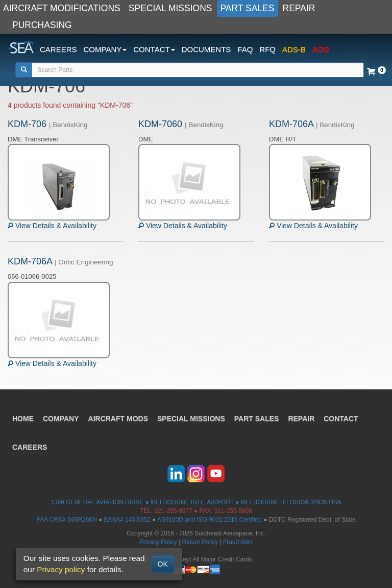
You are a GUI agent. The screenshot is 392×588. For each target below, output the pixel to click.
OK (163, 564)
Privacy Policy (158, 542)
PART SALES (248, 8)
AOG (321, 49)
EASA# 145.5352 (127, 520)
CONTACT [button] (154, 49)
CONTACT (341, 419)
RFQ (267, 49)
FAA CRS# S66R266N (66, 520)
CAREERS (58, 49)
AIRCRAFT (118, 419)
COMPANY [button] (105, 49)
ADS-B (294, 49)
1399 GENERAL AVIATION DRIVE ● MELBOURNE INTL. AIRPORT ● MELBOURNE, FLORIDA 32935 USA (196, 502)
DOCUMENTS (206, 49)
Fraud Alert (238, 542)
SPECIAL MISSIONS (170, 8)
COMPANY (61, 419)
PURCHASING (42, 25)
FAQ (245, 49)
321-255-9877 (174, 511)
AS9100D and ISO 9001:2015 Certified (210, 520)
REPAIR (299, 8)
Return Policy (200, 542)
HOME (23, 419)
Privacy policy (61, 569)
